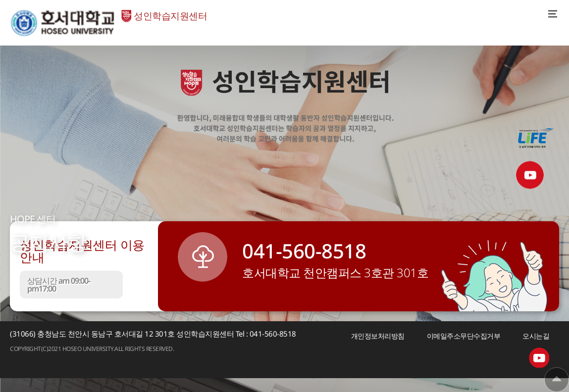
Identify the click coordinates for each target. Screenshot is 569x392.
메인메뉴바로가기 (0, 0)
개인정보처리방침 (378, 336)
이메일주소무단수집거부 (464, 336)
